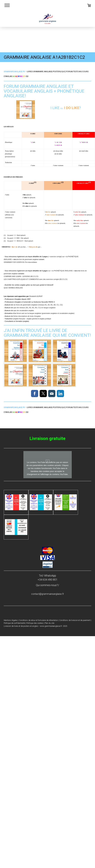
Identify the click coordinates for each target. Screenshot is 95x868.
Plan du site (50, 623)
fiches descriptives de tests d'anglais (27, 316)
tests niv (77, 72)
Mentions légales (11, 620)
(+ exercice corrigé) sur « (47, 257)
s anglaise (40, 72)
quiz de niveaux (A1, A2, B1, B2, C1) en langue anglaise (34, 308)
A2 (16, 76)
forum (69, 72)
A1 (14, 76)
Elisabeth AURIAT (36, 296)
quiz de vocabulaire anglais (24, 310)
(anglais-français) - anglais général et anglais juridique (32, 319)
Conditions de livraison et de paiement (75, 620)
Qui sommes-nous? (47, 585)
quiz (64, 72)
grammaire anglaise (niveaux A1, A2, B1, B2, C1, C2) (43, 305)
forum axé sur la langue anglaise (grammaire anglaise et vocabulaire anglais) (46, 313)
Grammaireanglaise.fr (14, 72)
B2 (21, 76)
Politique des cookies (35, 623)
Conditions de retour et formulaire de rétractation (38, 620)
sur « (40, 271)
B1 (19, 76)
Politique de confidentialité (14, 623)
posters (57, 72)
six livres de (18, 305)
